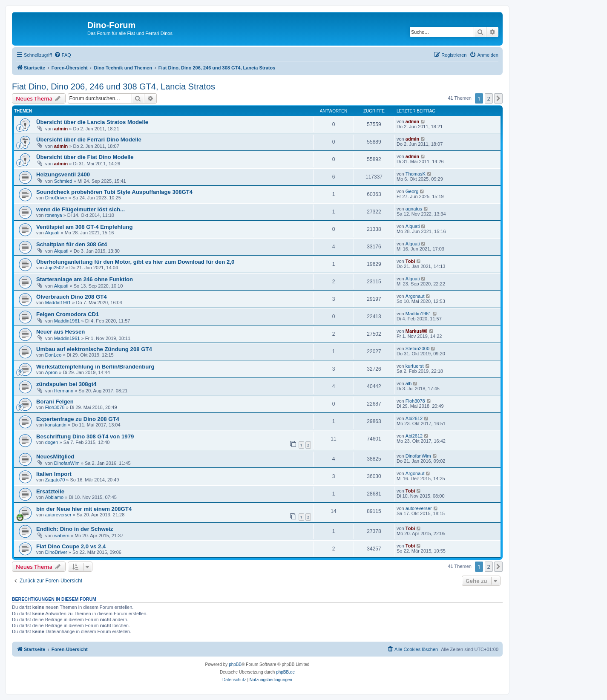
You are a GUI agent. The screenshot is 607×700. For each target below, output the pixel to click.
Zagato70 (55, 480)
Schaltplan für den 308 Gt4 (72, 244)
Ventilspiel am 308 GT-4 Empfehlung (84, 227)
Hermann (64, 391)
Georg (412, 191)
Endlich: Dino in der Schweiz (75, 529)
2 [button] (489, 98)
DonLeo (53, 355)
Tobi (410, 261)
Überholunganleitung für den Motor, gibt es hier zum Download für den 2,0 (135, 262)
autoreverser (58, 515)
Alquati (52, 233)
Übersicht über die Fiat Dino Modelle (85, 157)
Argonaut (415, 296)
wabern (62, 536)
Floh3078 (55, 407)
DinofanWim (67, 463)
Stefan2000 (417, 349)
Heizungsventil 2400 (63, 174)
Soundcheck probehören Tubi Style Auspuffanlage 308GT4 (114, 192)
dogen (52, 442)
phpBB (235, 664)
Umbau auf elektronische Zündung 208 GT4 (94, 349)
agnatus (414, 209)
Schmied (63, 181)
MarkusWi (417, 331)
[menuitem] (63, 55)
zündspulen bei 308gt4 (66, 384)
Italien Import (54, 474)
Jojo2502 (55, 268)
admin (61, 129)
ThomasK (416, 174)
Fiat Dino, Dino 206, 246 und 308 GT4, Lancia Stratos (114, 86)
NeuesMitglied (55, 457)
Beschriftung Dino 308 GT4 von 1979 (85, 436)
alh (409, 383)
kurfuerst (415, 366)
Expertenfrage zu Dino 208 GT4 (78, 419)
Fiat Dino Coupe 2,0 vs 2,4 (71, 546)
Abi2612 (414, 418)
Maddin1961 (58, 302)
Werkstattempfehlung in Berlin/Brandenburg (95, 367)
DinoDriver (56, 198)
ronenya (54, 215)
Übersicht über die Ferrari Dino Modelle (89, 140)
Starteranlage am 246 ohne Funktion (85, 279)
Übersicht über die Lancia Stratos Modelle (92, 122)
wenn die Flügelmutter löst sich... (81, 209)
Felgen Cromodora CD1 (68, 314)
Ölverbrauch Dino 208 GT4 (72, 297)
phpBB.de (285, 672)
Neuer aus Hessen (60, 332)
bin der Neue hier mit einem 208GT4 (84, 509)
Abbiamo (54, 497)
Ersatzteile (50, 491)
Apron (51, 372)
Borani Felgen (55, 402)
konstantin (56, 425)
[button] (498, 98)
